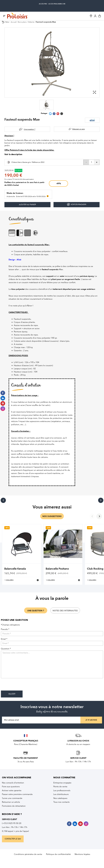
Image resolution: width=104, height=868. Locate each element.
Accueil (14, 22)
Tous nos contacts (61, 802)
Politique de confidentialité (58, 854)
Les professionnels (62, 790)
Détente (31, 22)
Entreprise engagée (62, 783)
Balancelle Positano (57, 569)
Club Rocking (95, 569)
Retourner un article (11, 802)
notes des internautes (65, 611)
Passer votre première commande (17, 794)
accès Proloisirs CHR (57, 4)
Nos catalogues (60, 798)
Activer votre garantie (12, 790)
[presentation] (21, 685)
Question (6, 649)
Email (4, 639)
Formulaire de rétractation (14, 806)
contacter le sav (13, 839)
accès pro (43, 4)
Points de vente (60, 787)
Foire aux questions (11, 787)
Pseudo (5, 629)
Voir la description (13, 155)
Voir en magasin (77, 204)
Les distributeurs (61, 794)
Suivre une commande (12, 798)
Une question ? (29, 129)
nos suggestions (52, 516)
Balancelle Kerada (15, 569)
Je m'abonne (91, 720)
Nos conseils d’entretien (13, 783)
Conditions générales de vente (28, 854)
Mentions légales (82, 854)
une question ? (36, 611)
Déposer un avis (78, 129)
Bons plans (22, 22)
